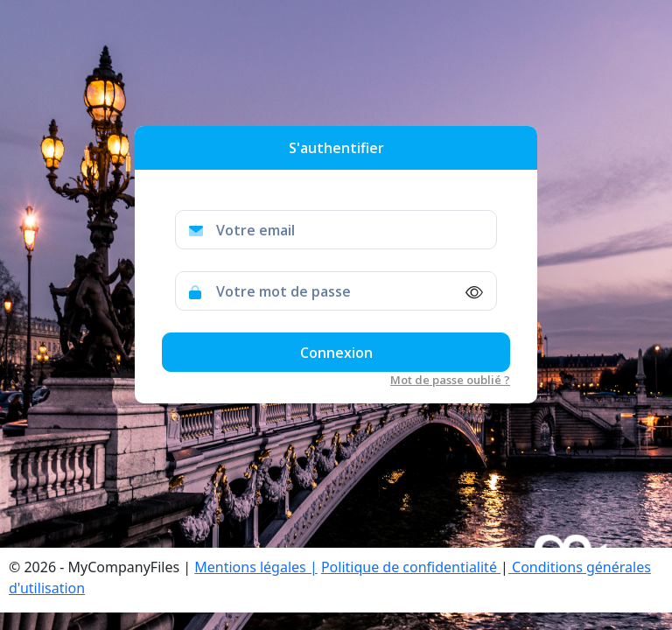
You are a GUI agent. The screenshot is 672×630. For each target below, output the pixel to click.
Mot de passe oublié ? (450, 380)
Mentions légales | (255, 567)
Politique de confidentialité (411, 567)
